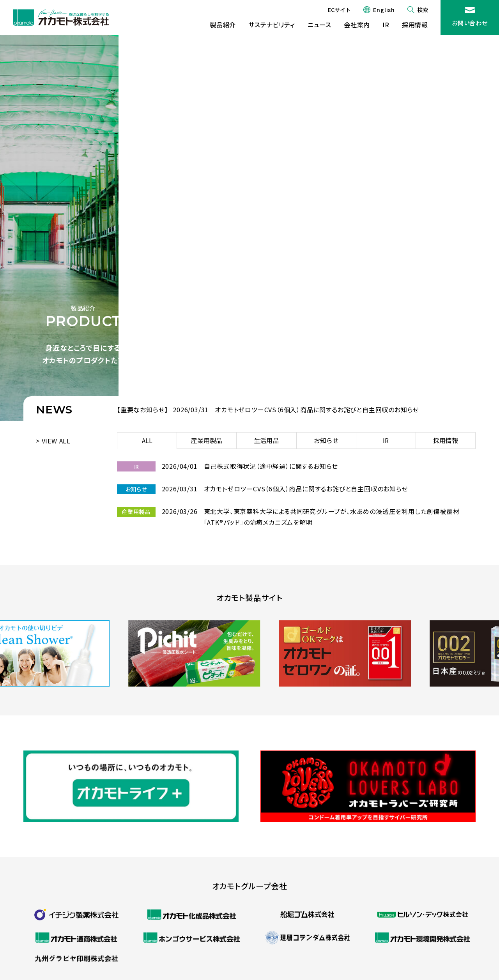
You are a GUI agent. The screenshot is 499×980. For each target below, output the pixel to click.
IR (386, 25)
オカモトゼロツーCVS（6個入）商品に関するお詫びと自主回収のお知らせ (317, 410)
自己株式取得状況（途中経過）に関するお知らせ (271, 466)
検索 (423, 10)
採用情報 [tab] (446, 440)
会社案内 (357, 25)
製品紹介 (223, 25)
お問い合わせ (470, 23)
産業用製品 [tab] (207, 440)
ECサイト (339, 10)
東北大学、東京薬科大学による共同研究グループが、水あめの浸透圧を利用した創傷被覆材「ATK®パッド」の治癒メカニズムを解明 (332, 517)
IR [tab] (386, 440)
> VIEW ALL (53, 441)
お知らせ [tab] (326, 440)
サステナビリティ (272, 25)
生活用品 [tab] (266, 440)
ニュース (319, 25)
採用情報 (415, 25)
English (384, 10)
